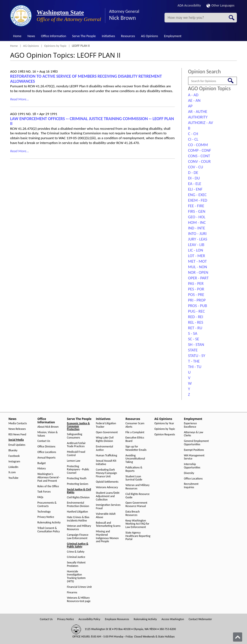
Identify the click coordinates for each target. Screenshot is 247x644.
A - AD (193, 95)
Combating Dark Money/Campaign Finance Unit (106, 473)
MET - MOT (198, 261)
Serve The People (84, 36)
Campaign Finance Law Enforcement (78, 537)
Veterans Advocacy (107, 487)
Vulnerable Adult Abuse (106, 516)
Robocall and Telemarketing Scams (108, 524)
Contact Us (44, 441)
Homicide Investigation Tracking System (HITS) (76, 576)
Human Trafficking (107, 456)
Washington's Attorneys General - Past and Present (49, 477)
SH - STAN (196, 345)
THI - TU (195, 367)
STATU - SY (197, 356)
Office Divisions (46, 447)
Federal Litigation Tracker (106, 425)
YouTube (13, 478)
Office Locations (47, 452)
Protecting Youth (77, 478)
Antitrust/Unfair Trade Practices (76, 445)
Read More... (20, 99)
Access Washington (173, 619)
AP (190, 106)
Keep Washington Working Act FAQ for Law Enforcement (137, 524)
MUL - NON (198, 267)
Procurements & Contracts (47, 504)
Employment (173, 36)
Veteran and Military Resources (79, 528)
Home (17, 36)
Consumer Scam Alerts (135, 425)
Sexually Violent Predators (76, 564)
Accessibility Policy (89, 619)
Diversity (189, 473)
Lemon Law (74, 461)
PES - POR (196, 289)
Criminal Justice (76, 557)
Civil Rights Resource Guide (137, 496)
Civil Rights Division (78, 497)
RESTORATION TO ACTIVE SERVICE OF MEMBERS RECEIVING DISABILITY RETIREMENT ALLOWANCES (86, 79)
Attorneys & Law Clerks (194, 434)
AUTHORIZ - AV (201, 123)
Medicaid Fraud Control (76, 454)
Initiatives (108, 36)
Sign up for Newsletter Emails (136, 448)
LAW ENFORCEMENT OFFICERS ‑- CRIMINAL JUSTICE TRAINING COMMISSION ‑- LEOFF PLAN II (92, 121)
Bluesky (13, 450)
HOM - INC (197, 223)
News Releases (17, 429)
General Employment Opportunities (196, 443)
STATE (193, 350)
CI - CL (193, 139)
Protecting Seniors (78, 484)
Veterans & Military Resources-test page (79, 599)
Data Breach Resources (133, 513)
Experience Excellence (191, 425)
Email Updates (17, 445)
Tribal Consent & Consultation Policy (49, 530)
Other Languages (220, 5)
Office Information (54, 36)
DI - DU (194, 178)
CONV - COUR (199, 161)
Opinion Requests (165, 435)
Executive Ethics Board (135, 439)
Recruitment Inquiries (191, 486)
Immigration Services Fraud (108, 507)
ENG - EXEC (197, 195)
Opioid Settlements (107, 482)
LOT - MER (197, 256)
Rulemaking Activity (49, 523)
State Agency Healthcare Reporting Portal (138, 536)
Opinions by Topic (55, 46)
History (42, 469)
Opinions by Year (164, 423)
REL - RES (196, 322)
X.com (12, 472)
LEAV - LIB (196, 245)
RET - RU (195, 328)
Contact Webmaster (200, 619)
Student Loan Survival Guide (134, 478)
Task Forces (44, 492)
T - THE (194, 361)
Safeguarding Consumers (75, 436)
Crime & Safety (76, 552)
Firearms (72, 593)
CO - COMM (198, 145)
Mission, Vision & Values (48, 434)
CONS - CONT (199, 156)
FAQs (40, 497)
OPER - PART (198, 278)
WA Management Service (194, 457)
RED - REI (196, 317)
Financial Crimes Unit (79, 587)
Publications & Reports (134, 469)
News (31, 36)
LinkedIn (13, 467)
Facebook (14, 456)
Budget (42, 463)
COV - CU (196, 167)
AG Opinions (149, 36)
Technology (44, 512)
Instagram (14, 462)
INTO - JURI (197, 234)
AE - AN (194, 100)
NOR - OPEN (198, 272)
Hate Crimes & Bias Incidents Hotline (78, 519)
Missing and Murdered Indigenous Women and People (107, 536)
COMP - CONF (200, 150)
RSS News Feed (17, 435)
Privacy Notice (46, 517)
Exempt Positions (194, 450)
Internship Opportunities (192, 466)
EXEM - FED (198, 200)
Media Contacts (18, 423)
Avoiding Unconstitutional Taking (135, 459)
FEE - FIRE (196, 206)
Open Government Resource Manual (136, 504)
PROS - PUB (198, 306)
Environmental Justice (105, 448)
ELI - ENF (195, 189)
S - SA (193, 333)
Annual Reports (46, 458)
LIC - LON (196, 250)
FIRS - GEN (197, 211)
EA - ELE (195, 184)
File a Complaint (135, 432)
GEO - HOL (197, 217)
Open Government (107, 432)
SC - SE (194, 339)
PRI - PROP (197, 300)
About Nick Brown (48, 427)
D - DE (193, 173)
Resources (128, 36)
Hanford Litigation (78, 512)
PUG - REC (197, 311)
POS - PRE (196, 295)
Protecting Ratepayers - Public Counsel (78, 470)
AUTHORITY (198, 117)
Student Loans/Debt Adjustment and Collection (108, 496)
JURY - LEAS (198, 239)
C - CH (193, 134)
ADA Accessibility (189, 5)
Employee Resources (117, 619)
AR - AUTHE (198, 112)
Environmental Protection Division (78, 504)
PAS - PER (196, 284)
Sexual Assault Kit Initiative (106, 462)
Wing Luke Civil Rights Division (105, 439)
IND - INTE (197, 228)
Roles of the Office (48, 486)
